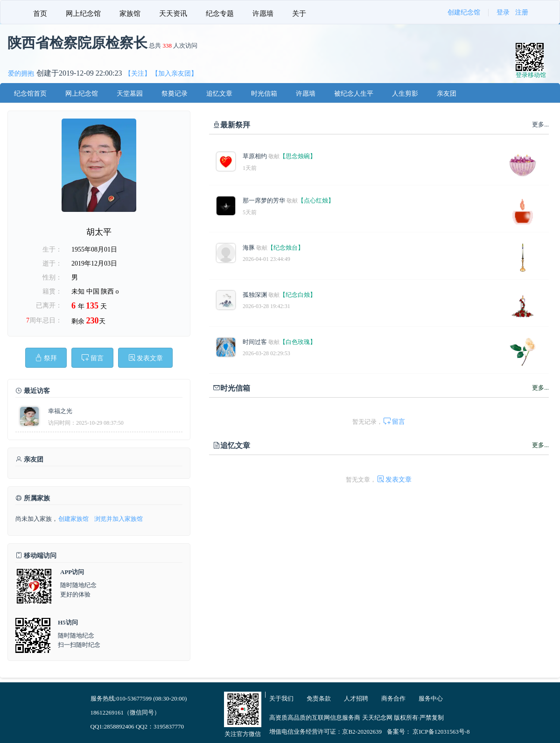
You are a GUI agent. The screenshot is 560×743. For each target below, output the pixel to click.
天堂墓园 (130, 94)
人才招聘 (356, 698)
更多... (540, 388)
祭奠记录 (175, 94)
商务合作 (393, 698)
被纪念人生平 (354, 94)
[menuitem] (40, 12)
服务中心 (431, 698)
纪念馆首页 (30, 94)
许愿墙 (263, 14)
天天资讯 (173, 14)
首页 (40, 14)
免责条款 (319, 698)
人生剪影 (405, 94)
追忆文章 (219, 94)
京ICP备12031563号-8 (441, 732)
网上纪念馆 (83, 14)
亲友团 (447, 94)
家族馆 (130, 14)
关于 (299, 14)
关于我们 (281, 698)
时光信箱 (264, 94)
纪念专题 (220, 14)
